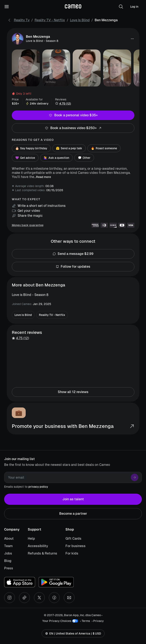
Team (8, 546)
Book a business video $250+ (73, 128)
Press (9, 568)
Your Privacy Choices (57, 621)
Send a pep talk (69, 148)
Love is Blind (80, 20)
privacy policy (38, 487)
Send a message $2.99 (73, 254)
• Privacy (98, 621)
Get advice (25, 158)
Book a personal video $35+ (73, 115)
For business (75, 546)
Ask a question (56, 158)
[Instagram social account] (10, 598)
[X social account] (39, 598)
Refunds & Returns (42, 553)
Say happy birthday (31, 148)
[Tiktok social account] (24, 598)
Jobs (8, 553)
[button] (121, 7)
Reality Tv (22, 20)
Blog (8, 561)
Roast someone (104, 148)
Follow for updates (73, 267)
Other (84, 158)
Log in (134, 7)
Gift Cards (73, 539)
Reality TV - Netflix (50, 20)
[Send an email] (69, 598)
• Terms (85, 621)
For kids (72, 553)
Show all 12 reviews (73, 392)
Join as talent (73, 499)
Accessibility (38, 546)
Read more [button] (43, 177)
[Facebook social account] (54, 598)
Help (31, 539)
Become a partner (73, 514)
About (9, 539)
